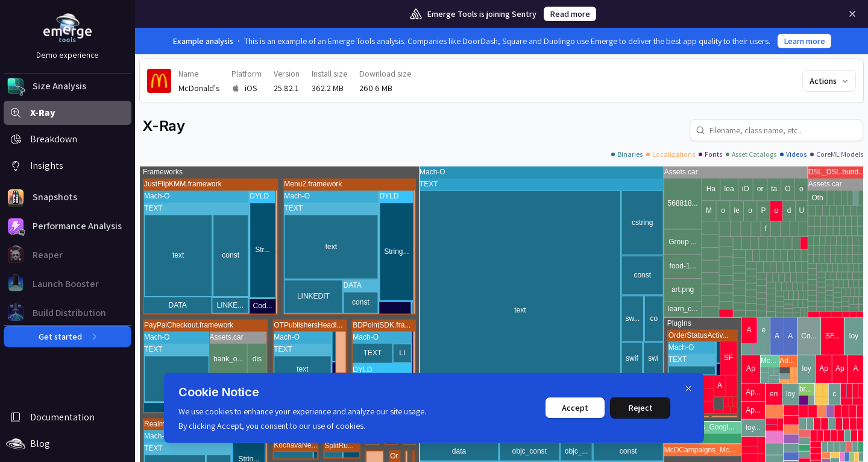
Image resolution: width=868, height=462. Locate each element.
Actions (830, 81)
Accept (575, 408)
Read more (570, 14)
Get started (68, 337)
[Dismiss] (688, 388)
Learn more (804, 41)
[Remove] (852, 14)
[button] (68, 86)
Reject (640, 408)
